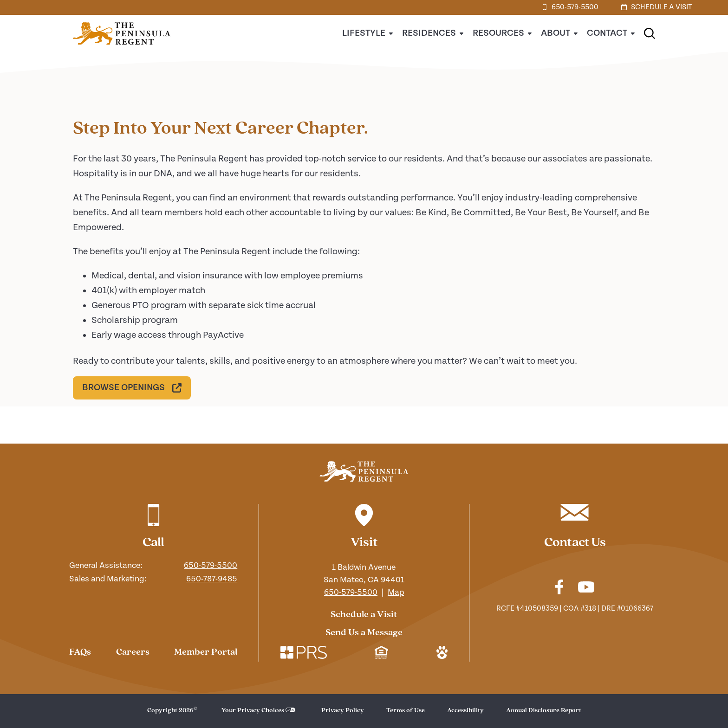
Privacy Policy (343, 711)
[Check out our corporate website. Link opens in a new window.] (304, 654)
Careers (133, 652)
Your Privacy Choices (253, 711)
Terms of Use (406, 711)
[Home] (122, 50)
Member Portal (206, 652)
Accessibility (465, 711)
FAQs (80, 652)
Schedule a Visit (364, 615)
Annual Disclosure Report (544, 711)
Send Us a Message (364, 633)
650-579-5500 (211, 565)
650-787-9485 (212, 579)
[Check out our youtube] (586, 589)
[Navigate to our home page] (364, 471)
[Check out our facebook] (559, 588)
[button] (650, 33)
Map (396, 592)
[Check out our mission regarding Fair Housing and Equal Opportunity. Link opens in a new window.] (381, 654)
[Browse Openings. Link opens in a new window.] (132, 388)
